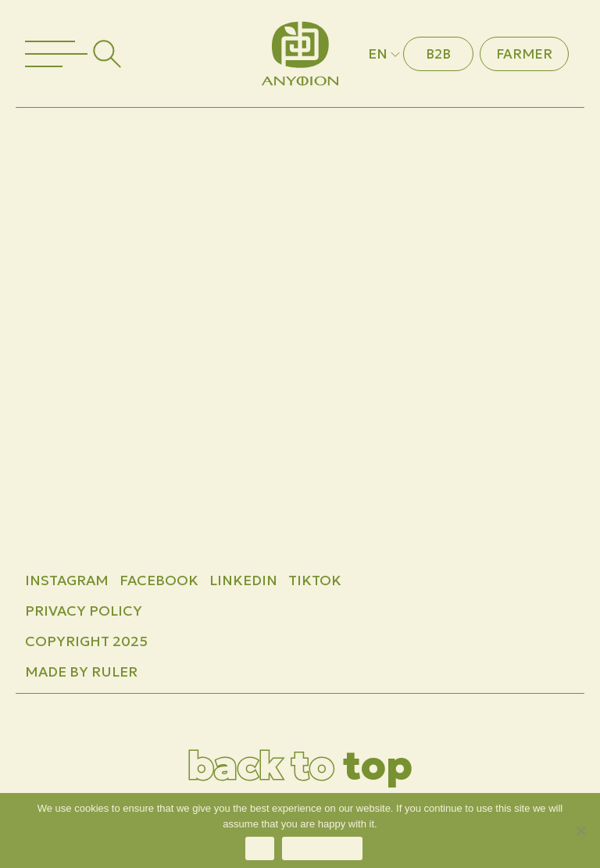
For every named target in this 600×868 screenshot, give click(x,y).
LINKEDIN (243, 580)
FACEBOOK (159, 580)
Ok (260, 849)
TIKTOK (315, 580)
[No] (580, 830)
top (300, 765)
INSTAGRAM (67, 580)
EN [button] (386, 54)
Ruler (114, 672)
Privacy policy (322, 849)
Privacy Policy (84, 611)
